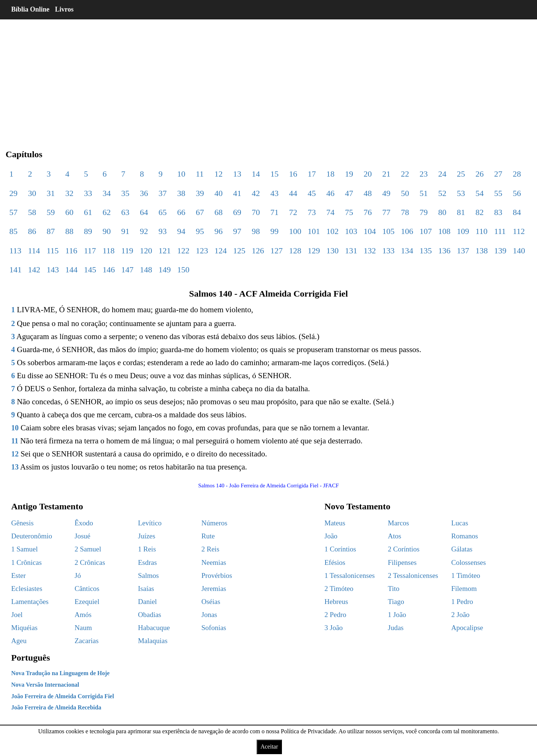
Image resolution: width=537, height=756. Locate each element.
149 (165, 270)
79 (424, 212)
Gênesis (22, 523)
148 (146, 270)
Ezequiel (87, 602)
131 (351, 251)
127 (277, 251)
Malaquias (153, 641)
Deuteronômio (32, 536)
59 (51, 212)
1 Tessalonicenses (350, 575)
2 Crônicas (90, 562)
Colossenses (469, 562)
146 (109, 270)
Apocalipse (467, 628)
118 (109, 251)
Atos (395, 536)
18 (330, 174)
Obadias (150, 615)
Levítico (150, 523)
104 (370, 231)
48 (368, 193)
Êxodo (84, 523)
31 (51, 193)
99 (274, 231)
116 (71, 251)
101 (314, 231)
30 (32, 193)
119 (127, 251)
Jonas (209, 615)
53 (461, 193)
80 (442, 212)
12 (219, 174)
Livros (65, 9)
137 (463, 251)
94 (181, 231)
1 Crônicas (26, 562)
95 (200, 231)
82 (480, 212)
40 (219, 193)
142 (34, 270)
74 (330, 212)
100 (295, 231)
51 (424, 193)
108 (444, 231)
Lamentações (30, 602)
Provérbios (217, 575)
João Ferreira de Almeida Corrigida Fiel (63, 696)
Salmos (148, 575)
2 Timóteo (339, 589)
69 (237, 212)
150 (183, 270)
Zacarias (87, 641)
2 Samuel (88, 549)
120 (146, 251)
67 (200, 212)
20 (368, 174)
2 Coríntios (404, 549)
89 (88, 231)
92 (144, 231)
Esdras (147, 562)
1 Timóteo (466, 575)
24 (442, 174)
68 (219, 212)
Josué (82, 536)
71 (274, 212)
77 (386, 212)
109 (463, 231)
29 (13, 193)
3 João (334, 628)
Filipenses (402, 562)
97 (237, 231)
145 (90, 270)
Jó (78, 575)
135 (426, 251)
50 (405, 193)
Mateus (335, 523)
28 (517, 174)
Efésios (335, 562)
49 (386, 193)
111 (500, 231)
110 (481, 231)
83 (498, 212)
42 (256, 193)
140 (519, 251)
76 (368, 212)
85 (13, 231)
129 (314, 251)
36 (144, 193)
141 (15, 270)
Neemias (214, 562)
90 (107, 231)
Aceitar (269, 746)
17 (312, 174)
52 (442, 193)
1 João (397, 615)
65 (163, 212)
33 (88, 193)
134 (407, 251)
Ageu (19, 641)
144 (71, 270)
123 (202, 251)
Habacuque (154, 628)
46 (330, 193)
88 (69, 231)
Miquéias (24, 628)
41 (237, 193)
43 (274, 193)
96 (219, 231)
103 (351, 231)
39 (200, 193)
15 (274, 174)
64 (144, 212)
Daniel (147, 602)
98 (256, 231)
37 (163, 193)
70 (256, 212)
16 (293, 174)
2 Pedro (335, 615)
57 (13, 212)
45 (312, 193)
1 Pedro (462, 602)
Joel (17, 615)
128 (295, 251)
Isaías (146, 589)
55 (498, 193)
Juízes (147, 536)
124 (221, 251)
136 (444, 251)
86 (32, 231)
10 (181, 174)
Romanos (465, 536)
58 (32, 212)
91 (125, 231)
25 (461, 174)
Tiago (396, 602)
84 (517, 212)
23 (424, 174)
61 (88, 212)
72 (293, 212)
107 (426, 231)
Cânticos (87, 589)
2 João (460, 615)
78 (405, 212)
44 (293, 193)
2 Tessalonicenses (413, 575)
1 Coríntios (340, 549)
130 (332, 251)
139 (500, 251)
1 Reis (147, 549)
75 (349, 212)
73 (312, 212)
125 (239, 251)
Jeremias (214, 589)
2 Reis (210, 549)
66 (181, 212)
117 (90, 251)
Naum (83, 628)
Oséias (211, 602)
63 (125, 212)
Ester (18, 575)
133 (388, 251)
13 (237, 174)
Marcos (398, 523)
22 (405, 174)
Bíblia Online (30, 9)
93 (163, 231)
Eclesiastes (27, 589)
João (331, 536)
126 (258, 251)
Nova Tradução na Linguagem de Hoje (60, 673)
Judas (396, 628)
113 (15, 251)
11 (200, 174)
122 (183, 251)
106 (407, 231)
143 (53, 270)
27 (498, 174)
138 (482, 251)
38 (181, 193)
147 (127, 270)
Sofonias (214, 628)
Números (214, 523)
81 (461, 212)
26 (480, 174)
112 (519, 231)
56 (517, 193)
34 (107, 193)
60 (69, 212)
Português (31, 658)
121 (165, 251)
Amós (83, 615)
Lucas (460, 523)
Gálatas (462, 549)
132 (370, 251)
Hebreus (336, 602)
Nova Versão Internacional (45, 685)
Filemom (464, 589)
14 (256, 174)
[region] (268, 78)
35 (125, 193)
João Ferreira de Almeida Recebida (56, 707)
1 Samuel (24, 549)
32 (69, 193)
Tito (394, 589)
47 (349, 193)
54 (480, 193)
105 (388, 231)
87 (51, 231)
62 (107, 212)
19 (349, 174)
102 (332, 231)
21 (386, 174)
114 (34, 251)
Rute (208, 536)
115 (53, 251)
